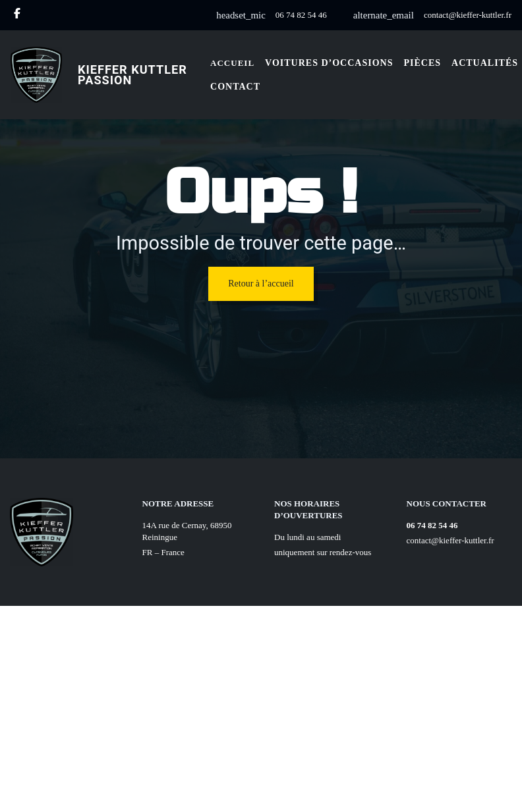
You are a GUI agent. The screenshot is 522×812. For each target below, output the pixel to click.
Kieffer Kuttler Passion (132, 75)
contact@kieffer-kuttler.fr (468, 15)
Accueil (232, 63)
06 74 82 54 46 (301, 15)
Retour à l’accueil (261, 284)
